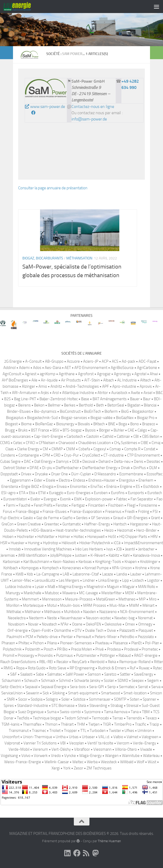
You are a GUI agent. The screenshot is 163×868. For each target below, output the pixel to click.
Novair (33, 624)
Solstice (79, 699)
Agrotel (140, 374)
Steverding (98, 706)
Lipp (126, 580)
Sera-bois (78, 687)
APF (106, 386)
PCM (29, 637)
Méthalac (14, 612)
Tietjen (94, 724)
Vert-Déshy (61, 749)
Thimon (51, 724)
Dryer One (60, 474)
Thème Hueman (109, 841)
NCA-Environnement (137, 612)
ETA (22, 493)
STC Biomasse (63, 706)
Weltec (78, 762)
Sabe (40, 674)
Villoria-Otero (126, 749)
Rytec (157, 668)
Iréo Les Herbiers (89, 549)
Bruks (23, 430)
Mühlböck (72, 612)
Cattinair (123, 436)
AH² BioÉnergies (15, 380)
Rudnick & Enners (112, 668)
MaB (51, 587)
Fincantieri (96, 505)
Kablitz (114, 555)
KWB (19, 574)
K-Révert (98, 555)
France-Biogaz (27, 512)
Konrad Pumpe (97, 568)
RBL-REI (46, 662)
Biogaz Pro (146, 418)
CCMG (5, 443)
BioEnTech (93, 411)
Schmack (48, 681)
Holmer (64, 537)
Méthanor (33, 612)
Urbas (74, 737)
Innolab (15, 549)
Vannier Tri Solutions (40, 743)
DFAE (34, 468)
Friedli (130, 512)
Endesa (79, 480)
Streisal (132, 706)
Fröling (144, 512)
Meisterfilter (112, 593)
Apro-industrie (124, 386)
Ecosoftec (155, 474)
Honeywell (96, 537)
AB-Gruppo (54, 361)
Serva (156, 687)
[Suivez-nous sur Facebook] (77, 853)
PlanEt (136, 643)
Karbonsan (11, 562)
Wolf (141, 762)
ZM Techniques (99, 768)
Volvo (26, 756)
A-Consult (33, 361)
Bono (135, 424)
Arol (56, 393)
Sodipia (37, 699)
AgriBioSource (122, 368)
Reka (112, 662)
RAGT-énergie (146, 655)
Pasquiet (146, 630)
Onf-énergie (18, 630)
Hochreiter (25, 537)
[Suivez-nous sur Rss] (86, 853)
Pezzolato (146, 637)
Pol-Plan (152, 643)
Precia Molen (81, 649)
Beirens (24, 405)
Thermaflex (32, 724)
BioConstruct (70, 411)
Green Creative (29, 524)
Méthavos (52, 612)
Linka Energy (109, 580)
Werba (92, 762)
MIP (142, 599)
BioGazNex (125, 418)
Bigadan (134, 405)
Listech (138, 580)
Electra (64, 480)
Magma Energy (71, 587)
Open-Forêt (41, 630)
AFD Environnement (91, 368)
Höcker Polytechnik (95, 543)
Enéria (111, 487)
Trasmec (39, 731)
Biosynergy (65, 424)
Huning (34, 543)
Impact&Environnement (144, 543)
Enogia (48, 487)
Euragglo (56, 493)
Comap (115, 449)
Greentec (52, 524)
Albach (109, 380)
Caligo (142, 430)
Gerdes (82, 518)
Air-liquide (49, 380)
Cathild (108, 436)
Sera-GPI (97, 687)
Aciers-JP (91, 361)
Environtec (79, 487)
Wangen (112, 756)
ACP (105, 361)
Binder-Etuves (19, 411)
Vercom (123, 743)
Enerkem (146, 480)
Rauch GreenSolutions (18, 662)
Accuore (73, 361)
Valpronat (12, 743)
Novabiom (16, 624)
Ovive (111, 630)
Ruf (133, 668)
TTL (83, 731)
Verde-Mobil (19, 749)
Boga (123, 424)
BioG (125, 411)
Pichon (38, 643)
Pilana (52, 643)
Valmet (132, 737)
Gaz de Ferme (48, 518)
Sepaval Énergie (54, 687)
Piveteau (102, 643)
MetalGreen (106, 599)
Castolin (93, 436)
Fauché (25, 505)
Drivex (26, 474)
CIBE (144, 443)
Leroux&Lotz (45, 580)
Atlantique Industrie (78, 393)
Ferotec (62, 505)
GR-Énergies (137, 518)
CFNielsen (47, 443)
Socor (23, 699)
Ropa (20, 668)
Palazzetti (127, 630)
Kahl (126, 555)
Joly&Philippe (61, 555)
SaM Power (75, 674)
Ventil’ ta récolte (100, 743)
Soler (66, 699)
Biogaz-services (74, 418)
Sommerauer (100, 699)
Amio (43, 386)
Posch (49, 649)
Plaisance (120, 643)
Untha (61, 737)
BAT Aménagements (110, 399)
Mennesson (52, 599)
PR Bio (62, 649)
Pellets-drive (47, 637)
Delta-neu (122, 462)
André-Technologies (82, 386)
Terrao (118, 718)
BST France (40, 430)
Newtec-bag (125, 618)
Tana (135, 712)
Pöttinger (107, 655)
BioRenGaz (44, 424)
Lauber (136, 574)
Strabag (117, 706)
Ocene (77, 624)
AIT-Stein (92, 380)
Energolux (127, 480)
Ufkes (129, 731)
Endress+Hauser (102, 480)
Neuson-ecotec (98, 618)
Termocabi (100, 718)
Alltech (146, 380)
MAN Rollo (147, 587)
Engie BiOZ (30, 487)
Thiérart (67, 724)
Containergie (29, 455)
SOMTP (120, 699)
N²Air (65, 624)
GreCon (8, 524)
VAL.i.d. (104, 737)
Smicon (156, 693)
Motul (52, 605)
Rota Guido (37, 668)
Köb (30, 574)
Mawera (69, 593)
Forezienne (148, 505)
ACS (115, 361)
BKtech (99, 424)
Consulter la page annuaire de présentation (53, 188)
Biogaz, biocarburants (43, 258)
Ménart (148, 605)
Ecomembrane (131, 474)
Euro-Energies (79, 493)
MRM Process (95, 605)
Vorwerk (41, 756)
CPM (46, 455)
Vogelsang (9, 756)
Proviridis (45, 655)
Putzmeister (86, 655)
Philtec (24, 643)
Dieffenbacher (67, 468)
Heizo (109, 530)
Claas (10, 449)
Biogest (11, 424)
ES (138, 487)
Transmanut (19, 731)
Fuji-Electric (10, 518)
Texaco (151, 718)
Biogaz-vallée (102, 418)
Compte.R (132, 449)
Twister (115, 731)
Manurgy (13, 593)
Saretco (110, 674)
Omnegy (145, 624)
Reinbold (97, 662)
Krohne (141, 568)
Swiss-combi (70, 712)
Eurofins (118, 493)
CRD (57, 455)
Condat (149, 449)
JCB (119, 549)
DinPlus (140, 468)
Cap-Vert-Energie (49, 436)
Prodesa (114, 649)
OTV (78, 630)
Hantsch (120, 524)
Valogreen (150, 737)
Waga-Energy (90, 756)
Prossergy (26, 655)
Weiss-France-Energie (23, 762)
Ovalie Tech (94, 630)
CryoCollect (91, 455)
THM (81, 724)
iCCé (117, 543)
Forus (8, 512)
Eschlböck (151, 487)
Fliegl (131, 505)
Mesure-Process (79, 599)
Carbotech (75, 436)
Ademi (24, 368)
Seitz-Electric (11, 687)
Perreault (84, 637)
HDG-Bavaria (42, 530)
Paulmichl (14, 637)
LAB (66, 574)
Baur (147, 399)
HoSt (112, 537)
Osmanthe (63, 630)
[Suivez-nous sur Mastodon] (96, 853)
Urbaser (88, 737)
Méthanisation (79, 258)
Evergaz (50, 499)
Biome (26, 424)
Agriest (31, 374)
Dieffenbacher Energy (100, 468)
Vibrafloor (82, 749)
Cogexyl (100, 449)
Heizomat (125, 530)
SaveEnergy (144, 674)
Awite (135, 393)
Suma (52, 712)
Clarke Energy (28, 449)
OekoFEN (93, 624)
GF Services (100, 518)
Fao (159, 499)
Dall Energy (43, 462)
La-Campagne (48, 574)
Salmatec (55, 674)
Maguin (113, 587)
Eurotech (155, 493)
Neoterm (36, 618)
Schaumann (11, 681)
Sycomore (92, 712)
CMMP (57, 449)
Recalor (62, 662)
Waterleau (151, 756)
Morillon (13, 605)
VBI (63, 743)
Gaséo (28, 518)
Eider (38, 480)
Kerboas (85, 562)
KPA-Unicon (122, 568)
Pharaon (8, 643)
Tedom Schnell (76, 718)
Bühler (119, 430)
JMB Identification (32, 555)
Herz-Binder (146, 530)
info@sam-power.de (89, 119)
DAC (27, 462)
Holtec (79, 537)
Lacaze (108, 574)
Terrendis (134, 718)
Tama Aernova (116, 712)
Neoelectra (17, 618)
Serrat (143, 687)
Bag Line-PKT (25, 399)
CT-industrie (114, 455)
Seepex (138, 681)
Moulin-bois (70, 605)
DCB (76, 462)
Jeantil (130, 549)
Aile (34, 380)
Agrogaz (104, 374)
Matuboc (52, 593)
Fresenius (113, 512)
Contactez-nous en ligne (93, 107)
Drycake (41, 474)
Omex (130, 624)
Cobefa (84, 449)
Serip (112, 687)
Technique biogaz (47, 718)
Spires (9, 706)
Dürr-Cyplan (81, 474)
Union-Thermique (38, 737)
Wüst (152, 762)
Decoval (89, 462)
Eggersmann (20, 480)
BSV (56, 430)
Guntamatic (72, 524)
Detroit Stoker (15, 468)
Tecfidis (23, 718)
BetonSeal (116, 405)
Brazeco (149, 424)
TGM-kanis (11, 724)
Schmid (65, 681)
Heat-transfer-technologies (78, 530)
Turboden (98, 731)
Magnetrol (95, 587)
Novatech (50, 624)
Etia (32, 493)
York (67, 768)
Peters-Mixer (106, 637)
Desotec (153, 462)
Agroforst (86, 374)
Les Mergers (69, 580)
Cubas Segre (10, 462)
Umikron (145, 731)
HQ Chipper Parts (133, 537)
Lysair (40, 587)
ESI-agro (8, 493)
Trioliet (55, 731)
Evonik (65, 499)
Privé (100, 649)
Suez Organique (31, 712)
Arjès (45, 393)
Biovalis (84, 424)
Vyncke (70, 756)
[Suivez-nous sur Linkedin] (68, 853)
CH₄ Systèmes (126, 443)
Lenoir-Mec (22, 580)
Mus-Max (118, 605)
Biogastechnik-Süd (42, 418)
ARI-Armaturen (25, 393)
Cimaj (156, 443)
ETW (42, 493)
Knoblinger (149, 562)
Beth (100, 405)
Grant (155, 518)
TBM (146, 712)
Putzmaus (64, 655)
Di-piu (47, 468)
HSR (4, 543)
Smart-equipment (83, 693)
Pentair (67, 637)
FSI (155, 512)
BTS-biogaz (72, 430)
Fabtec (122, 499)
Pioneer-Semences (76, 643)
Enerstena (10, 487)
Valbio (118, 737)
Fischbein (116, 505)
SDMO (123, 681)
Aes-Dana (53, 368)
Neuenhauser (71, 618)
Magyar (129, 587)
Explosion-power (99, 499)
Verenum (40, 749)
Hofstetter (46, 537)
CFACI (31, 443)
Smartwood (111, 693)
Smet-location (135, 693)
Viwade (146, 749)
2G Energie (13, 361)
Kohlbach (11, 568)
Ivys (110, 549)
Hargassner (139, 524)
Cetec (18, 443)
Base (85, 399)
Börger (105, 430)
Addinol (9, 368)
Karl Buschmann (36, 562)
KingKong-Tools (108, 562)
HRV (154, 537)
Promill (9, 655)
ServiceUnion (12, 693)
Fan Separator (142, 499)
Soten (135, 699)
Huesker (18, 543)
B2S (7, 399)
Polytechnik (12, 649)
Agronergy (122, 374)
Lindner (89, 580)
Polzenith (33, 649)
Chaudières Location (94, 443)
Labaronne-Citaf (86, 574)
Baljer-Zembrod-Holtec (59, 399)
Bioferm (111, 411)
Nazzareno (108, 612)
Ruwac (144, 668)
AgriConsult (12, 374)
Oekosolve (113, 624)
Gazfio (67, 518)
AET (68, 368)
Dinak (125, 468)
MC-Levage (89, 593)
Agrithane (67, 374)
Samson (94, 674)
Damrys (62, 462)
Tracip (154, 724)
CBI (136, 436)
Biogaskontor (143, 411)
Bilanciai (150, 405)
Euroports (136, 493)
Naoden (90, 612)
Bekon (39, 405)
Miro (153, 599)
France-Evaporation (86, 512)
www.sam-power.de (45, 107)
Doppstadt (9, 474)
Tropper (70, 731)
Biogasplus (15, 418)
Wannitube (131, 756)
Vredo (56, 756)
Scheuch (31, 681)
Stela (82, 706)
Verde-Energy (144, 743)
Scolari (109, 681)
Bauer (135, 399)
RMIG (8, 668)
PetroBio (127, 637)
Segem (153, 681)
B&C (159, 393)
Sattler (125, 674)
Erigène (126, 487)
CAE (131, 430)
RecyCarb (79, 662)
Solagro (52, 699)
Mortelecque (33, 605)
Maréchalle (32, 593)
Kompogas (30, 568)
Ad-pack (128, 361)
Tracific (141, 724)
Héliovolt (69, 543)
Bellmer (54, 405)
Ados (37, 368)
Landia (122, 574)
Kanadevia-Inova (146, 555)
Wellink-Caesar (57, 762)
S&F (14, 674)
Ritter (158, 662)
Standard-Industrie (33, 706)
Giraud (118, 518)
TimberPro (123, 724)
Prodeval (131, 649)
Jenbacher (146, 549)
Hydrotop (51, 543)
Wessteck (109, 762)
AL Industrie (127, 380)
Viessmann (102, 749)
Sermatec (127, 687)
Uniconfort (11, 737)
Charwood (67, 443)
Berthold (86, 405)
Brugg (10, 430)
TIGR (107, 724)
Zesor (79, 768)
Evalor (35, 499)
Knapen (131, 562)
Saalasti (26, 674)
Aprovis (146, 386)
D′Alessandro (105, 474)
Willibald (127, 762)
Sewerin (33, 693)
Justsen (81, 555)
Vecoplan (77, 743)
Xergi (56, 768)
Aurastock (119, 393)
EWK (78, 499)
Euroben (101, 493)
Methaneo (127, 599)
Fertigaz (78, 505)
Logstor (153, 580)
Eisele (51, 480)
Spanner (149, 699)
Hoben (8, 537)
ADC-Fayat (147, 361)
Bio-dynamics (45, 411)
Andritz (56, 386)
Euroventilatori (15, 499)
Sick (46, 693)
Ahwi (154, 374)
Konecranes (72, 568)
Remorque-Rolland (135, 662)
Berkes (70, 405)
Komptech (50, 568)
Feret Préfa (43, 505)
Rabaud (125, 655)
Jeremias (8, 555)
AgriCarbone (147, 368)
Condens (8, 455)
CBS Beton (151, 436)
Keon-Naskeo (64, 562)
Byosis (90, 430)
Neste (52, 618)
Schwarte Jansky (87, 681)
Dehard (105, 462)
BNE (112, 424)
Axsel (148, 393)
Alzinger (28, 386)
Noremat (145, 618)
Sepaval (31, 687)
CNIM (71, 449)
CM (45, 449)
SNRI (11, 699)
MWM (134, 605)
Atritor (103, 393)
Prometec (150, 649)
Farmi (11, 505)
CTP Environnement (143, 455)
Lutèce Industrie (18, 587)
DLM (153, 468)
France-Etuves (55, 512)
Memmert (30, 599)
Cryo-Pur (71, 455)
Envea (62, 487)
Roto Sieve (58, 668)
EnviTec (97, 487)
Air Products (71, 380)
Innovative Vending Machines (48, 549)
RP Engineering (82, 668)
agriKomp (48, 374)
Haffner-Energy (97, 524)
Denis (139, 462)
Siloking (58, 693)
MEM (129, 593)
